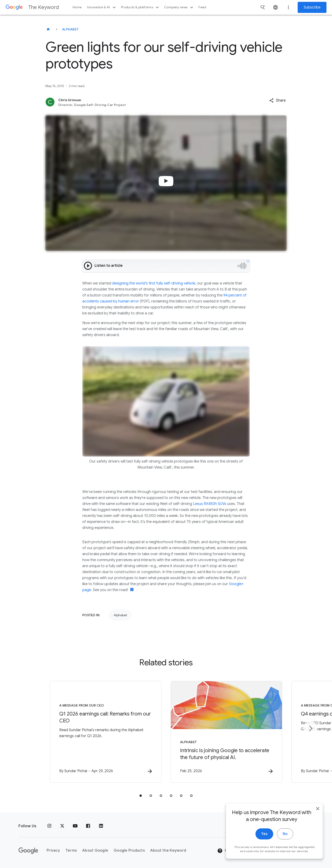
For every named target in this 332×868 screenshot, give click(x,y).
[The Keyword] (48, 29)
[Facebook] (88, 826)
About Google (95, 850)
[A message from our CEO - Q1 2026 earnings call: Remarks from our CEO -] (106, 732)
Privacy (53, 850)
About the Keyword (168, 850)
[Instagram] (49, 826)
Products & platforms (141, 7)
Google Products (129, 850)
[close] (318, 809)
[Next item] (310, 728)
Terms (71, 850)
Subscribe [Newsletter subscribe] (312, 7)
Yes (264, 834)
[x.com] (62, 826)
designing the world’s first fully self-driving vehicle (154, 283)
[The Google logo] (28, 851)
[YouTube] (75, 826)
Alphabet (70, 29)
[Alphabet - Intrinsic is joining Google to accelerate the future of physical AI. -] (226, 732)
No (285, 834)
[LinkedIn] (101, 826)
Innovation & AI (102, 7)
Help (225, 851)
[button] (277, 100)
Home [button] (77, 7)
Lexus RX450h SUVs (210, 504)
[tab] (141, 796)
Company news (179, 7)
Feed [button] (202, 7)
